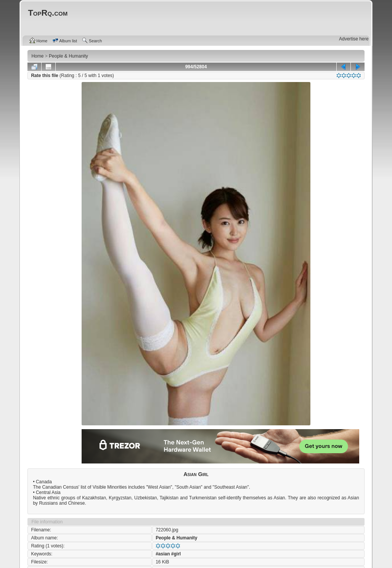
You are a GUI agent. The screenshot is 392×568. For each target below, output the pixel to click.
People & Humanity (176, 538)
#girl (176, 554)
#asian (163, 554)
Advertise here (354, 39)
